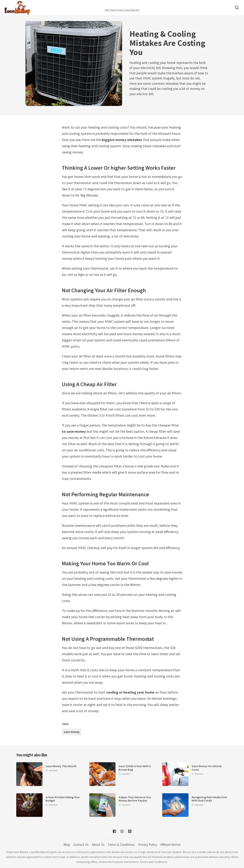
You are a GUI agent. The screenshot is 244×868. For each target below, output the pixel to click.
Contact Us (81, 845)
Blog (67, 845)
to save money (74, 431)
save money (72, 732)
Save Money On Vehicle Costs (207, 768)
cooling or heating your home (130, 692)
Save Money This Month (61, 766)
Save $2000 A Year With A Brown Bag (135, 768)
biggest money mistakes (122, 140)
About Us (98, 845)
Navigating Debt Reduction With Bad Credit (209, 799)
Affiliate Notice (170, 845)
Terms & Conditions (121, 845)
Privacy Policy (148, 845)
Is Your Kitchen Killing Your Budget (63, 799)
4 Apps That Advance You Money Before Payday (135, 799)
